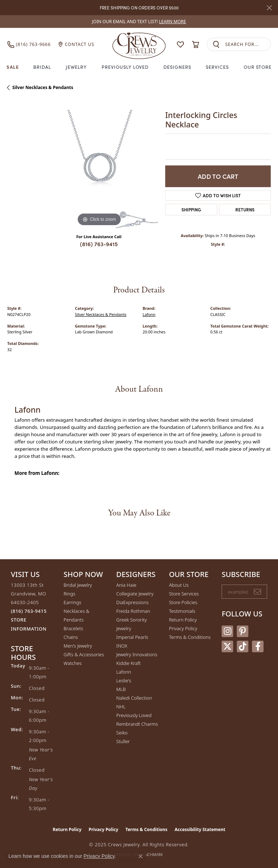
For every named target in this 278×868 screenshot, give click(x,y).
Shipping (191, 209)
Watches (73, 663)
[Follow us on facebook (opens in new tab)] (258, 646)
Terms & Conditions (190, 637)
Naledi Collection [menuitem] (134, 698)
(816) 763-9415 (99, 244)
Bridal (42, 67)
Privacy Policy (183, 628)
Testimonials (182, 611)
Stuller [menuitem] (123, 741)
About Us (179, 585)
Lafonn (149, 314)
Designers (177, 67)
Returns (245, 209)
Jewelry (76, 67)
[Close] (269, 8)
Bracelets (73, 628)
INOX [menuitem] (122, 646)
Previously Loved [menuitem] (134, 715)
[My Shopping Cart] (195, 45)
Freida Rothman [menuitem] (133, 611)
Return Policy (183, 620)
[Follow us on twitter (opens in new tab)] (227, 646)
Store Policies (183, 602)
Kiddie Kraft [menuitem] (129, 663)
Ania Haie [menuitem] (127, 585)
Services (217, 67)
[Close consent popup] (141, 856)
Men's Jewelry (78, 646)
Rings (69, 594)
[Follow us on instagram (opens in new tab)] (227, 631)
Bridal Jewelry (78, 585)
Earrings (72, 602)
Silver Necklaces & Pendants (43, 87)
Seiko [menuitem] (122, 733)
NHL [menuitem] (121, 707)
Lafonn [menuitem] (124, 672)
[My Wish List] (180, 45)
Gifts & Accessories (84, 654)
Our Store (258, 67)
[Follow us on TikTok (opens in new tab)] (243, 646)
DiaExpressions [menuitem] (132, 602)
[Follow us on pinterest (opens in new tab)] (243, 631)
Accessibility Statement (200, 829)
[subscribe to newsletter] (257, 592)
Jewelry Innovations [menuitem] (137, 654)
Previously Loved (125, 67)
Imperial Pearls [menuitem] (132, 637)
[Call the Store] (29, 611)
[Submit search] (216, 44)
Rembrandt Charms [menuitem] (137, 724)
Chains (71, 637)
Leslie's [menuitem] (124, 681)
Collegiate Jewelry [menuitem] (135, 594)
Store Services (184, 594)
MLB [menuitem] (121, 689)
